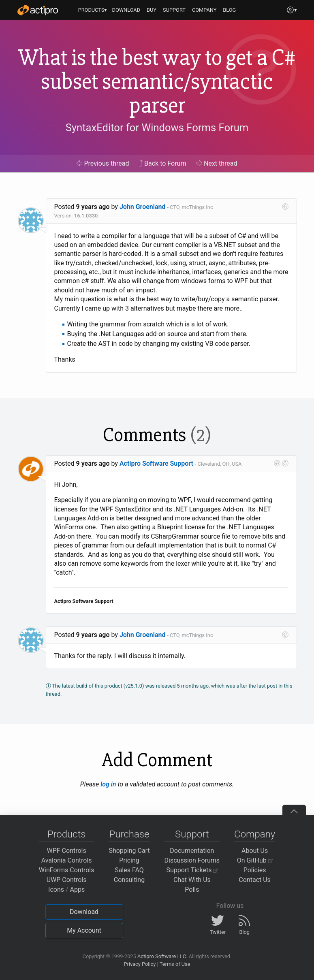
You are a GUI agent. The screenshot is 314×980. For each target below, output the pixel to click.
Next (217, 163)
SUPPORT (174, 10)
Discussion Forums (192, 860)
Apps (78, 889)
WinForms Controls (67, 870)
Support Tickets (192, 870)
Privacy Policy (140, 964)
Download (84, 912)
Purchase (129, 834)
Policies (255, 870)
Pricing (129, 860)
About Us (255, 851)
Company (255, 834)
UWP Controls (67, 880)
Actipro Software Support (156, 463)
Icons (56, 889)
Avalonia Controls (67, 860)
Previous (103, 163)
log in (108, 784)
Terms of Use (175, 964)
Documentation (192, 851)
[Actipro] (38, 10)
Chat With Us (192, 880)
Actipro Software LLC (162, 956)
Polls (192, 889)
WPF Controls (67, 851)
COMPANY (204, 10)
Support (192, 834)
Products (67, 834)
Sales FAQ (129, 870)
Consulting (129, 880)
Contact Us (255, 880)
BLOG (229, 10)
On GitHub (255, 860)
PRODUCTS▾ (93, 10)
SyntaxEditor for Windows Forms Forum (157, 128)
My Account (84, 930)
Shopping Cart (129, 851)
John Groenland (143, 207)
